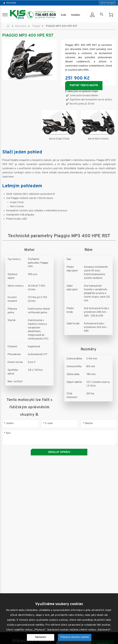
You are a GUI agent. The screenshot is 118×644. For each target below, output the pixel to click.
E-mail (48, 424)
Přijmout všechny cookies (75, 637)
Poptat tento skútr (84, 86)
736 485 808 (45, 15)
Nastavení (41, 637)
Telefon (88, 424)
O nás (63, 15)
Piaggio (36, 26)
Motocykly (11, 3)
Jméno (9, 424)
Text (7, 433)
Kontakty (76, 15)
